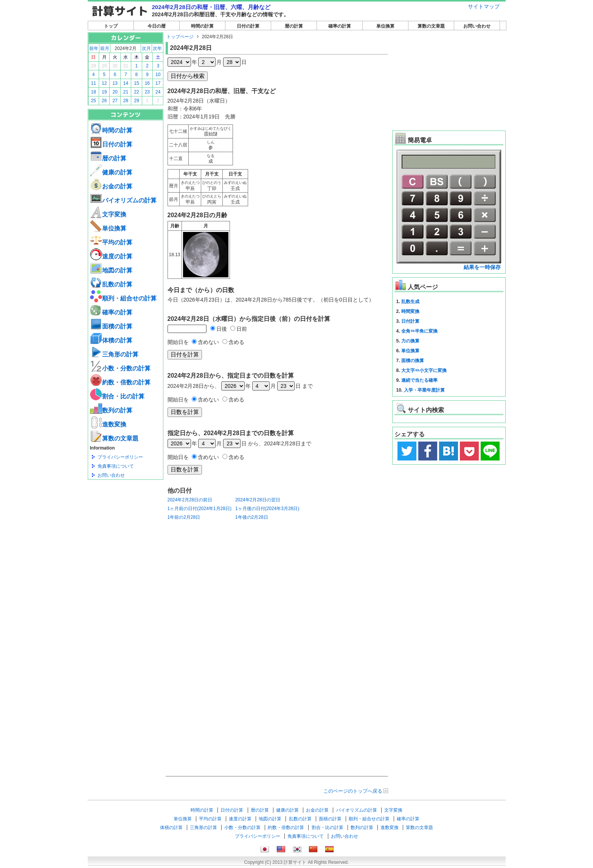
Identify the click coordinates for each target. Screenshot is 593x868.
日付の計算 (248, 26)
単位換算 (385, 26)
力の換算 (410, 341)
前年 (94, 48)
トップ (111, 26)
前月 (105, 48)
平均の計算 (111, 242)
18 (94, 92)
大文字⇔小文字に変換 (424, 370)
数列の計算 (111, 410)
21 (126, 92)
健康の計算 (111, 172)
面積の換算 (413, 361)
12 (104, 83)
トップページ (180, 37)
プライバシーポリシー (120, 457)
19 (104, 92)
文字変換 (108, 214)
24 (158, 92)
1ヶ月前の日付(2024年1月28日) (199, 509)
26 (104, 101)
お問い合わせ (477, 26)
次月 (146, 48)
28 (94, 66)
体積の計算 (111, 340)
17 (158, 83)
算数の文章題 (431, 26)
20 (115, 92)
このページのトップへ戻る (353, 791)
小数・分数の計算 (120, 368)
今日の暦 (157, 26)
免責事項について (116, 466)
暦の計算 (294, 26)
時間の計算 (202, 26)
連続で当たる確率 (419, 380)
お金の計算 (111, 186)
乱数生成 (410, 302)
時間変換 (410, 311)
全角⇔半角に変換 (419, 331)
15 (136, 83)
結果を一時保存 (482, 267)
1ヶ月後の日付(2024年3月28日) (267, 509)
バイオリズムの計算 (123, 200)
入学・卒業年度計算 (424, 390)
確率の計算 (340, 26)
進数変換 (108, 424)
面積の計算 (111, 326)
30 (115, 66)
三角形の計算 (114, 354)
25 (94, 101)
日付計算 (410, 321)
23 (147, 92)
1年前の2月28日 (184, 517)
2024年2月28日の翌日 (258, 500)
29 (104, 66)
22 (136, 92)
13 (115, 83)
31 (126, 66)
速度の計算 (111, 256)
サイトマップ (484, 6)
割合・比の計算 (117, 396)
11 (94, 83)
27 (115, 101)
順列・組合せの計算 (123, 298)
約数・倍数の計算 (120, 382)
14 (126, 83)
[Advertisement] (126, 521)
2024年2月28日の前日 (190, 500)
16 (147, 83)
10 (158, 75)
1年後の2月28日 (252, 517)
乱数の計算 (111, 284)
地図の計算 (111, 270)
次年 (157, 48)
